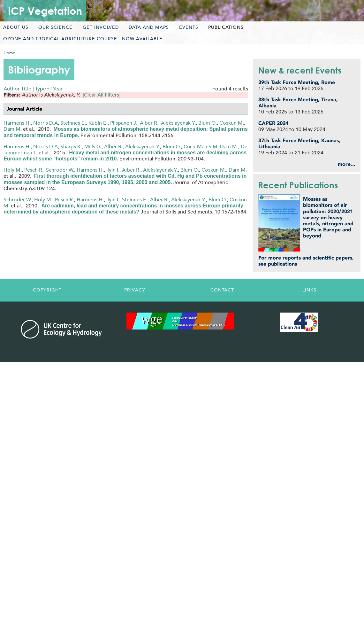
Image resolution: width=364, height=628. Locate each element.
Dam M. (13, 129)
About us (16, 27)
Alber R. (149, 123)
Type (41, 89)
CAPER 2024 (273, 123)
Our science (55, 27)
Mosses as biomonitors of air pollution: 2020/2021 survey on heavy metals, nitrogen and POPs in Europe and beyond (328, 217)
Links (309, 290)
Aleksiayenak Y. (178, 123)
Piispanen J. (124, 123)
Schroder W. (60, 170)
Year (58, 89)
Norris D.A (45, 123)
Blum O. (208, 123)
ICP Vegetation (45, 11)
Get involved (101, 27)
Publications (226, 27)
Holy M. (13, 170)
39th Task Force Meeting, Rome (297, 82)
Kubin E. (98, 123)
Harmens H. (17, 123)
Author (12, 89)
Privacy (135, 290)
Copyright (47, 290)
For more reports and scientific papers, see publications (306, 261)
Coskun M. (232, 123)
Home (9, 53)
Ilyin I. (113, 170)
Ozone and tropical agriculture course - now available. (84, 39)
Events (189, 27)
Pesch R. (34, 170)
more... (347, 164)
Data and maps (149, 27)
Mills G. (93, 147)
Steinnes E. (73, 123)
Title (26, 89)
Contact (222, 290)
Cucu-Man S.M (201, 147)
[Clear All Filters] (102, 95)
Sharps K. (71, 147)
